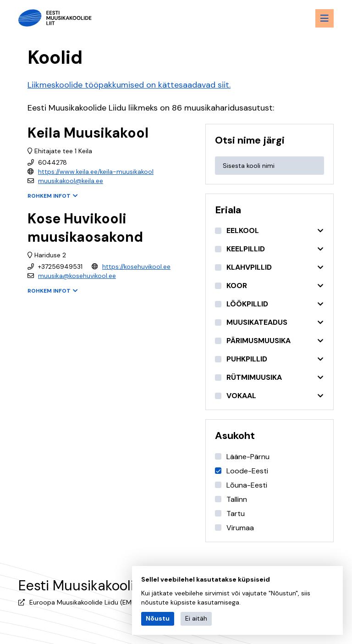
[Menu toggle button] (324, 18)
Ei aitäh (196, 618)
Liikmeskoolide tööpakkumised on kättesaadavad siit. (129, 85)
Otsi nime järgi (250, 140)
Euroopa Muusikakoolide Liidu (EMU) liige (91, 602)
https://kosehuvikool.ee (136, 266)
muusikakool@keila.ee (71, 181)
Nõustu (158, 618)
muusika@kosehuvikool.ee (77, 276)
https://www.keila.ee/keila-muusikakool (96, 172)
